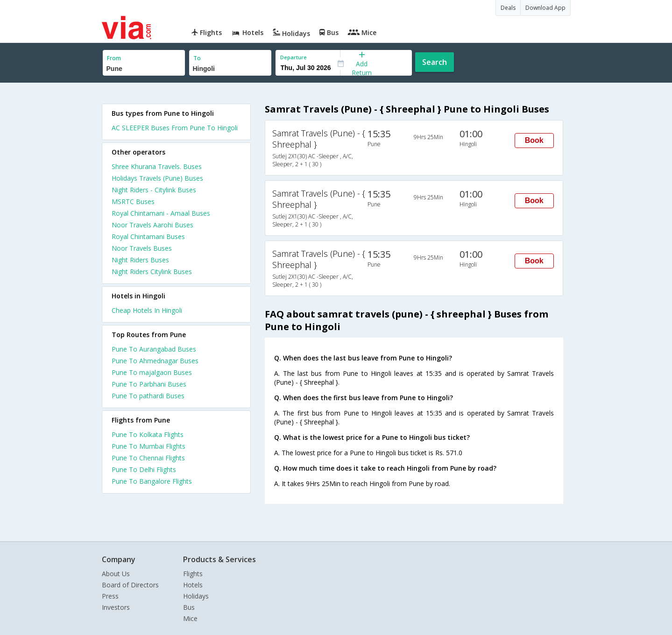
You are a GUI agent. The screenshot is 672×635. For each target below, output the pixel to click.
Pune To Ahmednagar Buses (155, 361)
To (197, 58)
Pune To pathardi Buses (148, 396)
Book (534, 140)
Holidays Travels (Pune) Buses (157, 178)
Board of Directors (130, 585)
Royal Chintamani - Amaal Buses (161, 213)
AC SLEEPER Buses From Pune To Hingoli (175, 128)
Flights (193, 574)
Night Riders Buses (140, 260)
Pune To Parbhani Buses (149, 384)
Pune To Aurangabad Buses (154, 349)
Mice (190, 618)
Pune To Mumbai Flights (149, 446)
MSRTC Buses (133, 201)
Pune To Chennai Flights (148, 458)
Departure (294, 57)
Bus (189, 607)
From (114, 58)
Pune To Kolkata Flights (148, 434)
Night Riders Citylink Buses (152, 272)
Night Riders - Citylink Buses (154, 190)
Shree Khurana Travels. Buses (157, 166)
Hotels (193, 585)
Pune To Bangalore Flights (152, 481)
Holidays (196, 596)
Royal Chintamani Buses (148, 236)
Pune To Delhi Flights (144, 469)
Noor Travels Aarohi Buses (152, 225)
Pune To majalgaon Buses (152, 372)
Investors (116, 607)
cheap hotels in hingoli (147, 310)
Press (110, 596)
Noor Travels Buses (142, 248)
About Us (116, 574)
